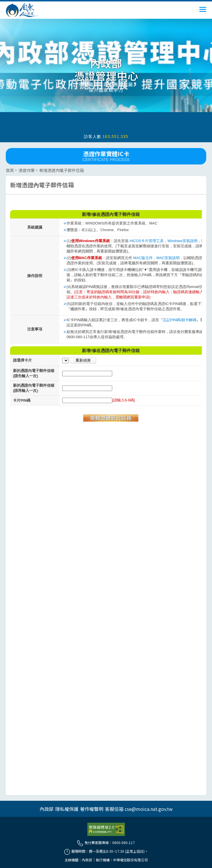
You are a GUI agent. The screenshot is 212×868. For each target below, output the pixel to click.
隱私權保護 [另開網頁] (67, 809)
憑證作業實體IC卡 (106, 156)
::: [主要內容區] (8, 167)
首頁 (10, 170)
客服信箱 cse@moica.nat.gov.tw (139, 809)
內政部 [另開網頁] (47, 809)
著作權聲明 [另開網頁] (92, 809)
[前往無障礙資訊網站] (106, 829)
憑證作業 (27, 170)
